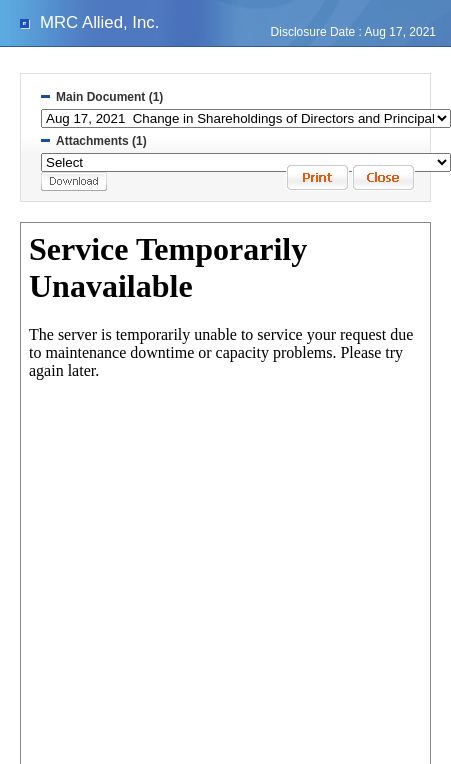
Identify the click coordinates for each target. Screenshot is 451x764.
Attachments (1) (101, 141)
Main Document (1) (109, 97)
